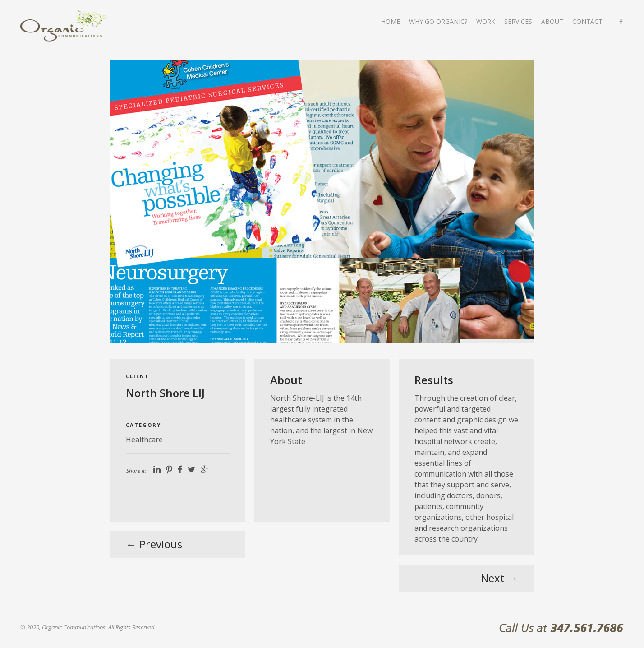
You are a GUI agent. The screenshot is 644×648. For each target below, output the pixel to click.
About (552, 21)
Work (486, 21)
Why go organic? (438, 21)
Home (391, 21)
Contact (587, 21)
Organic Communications (63, 26)
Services (518, 21)
